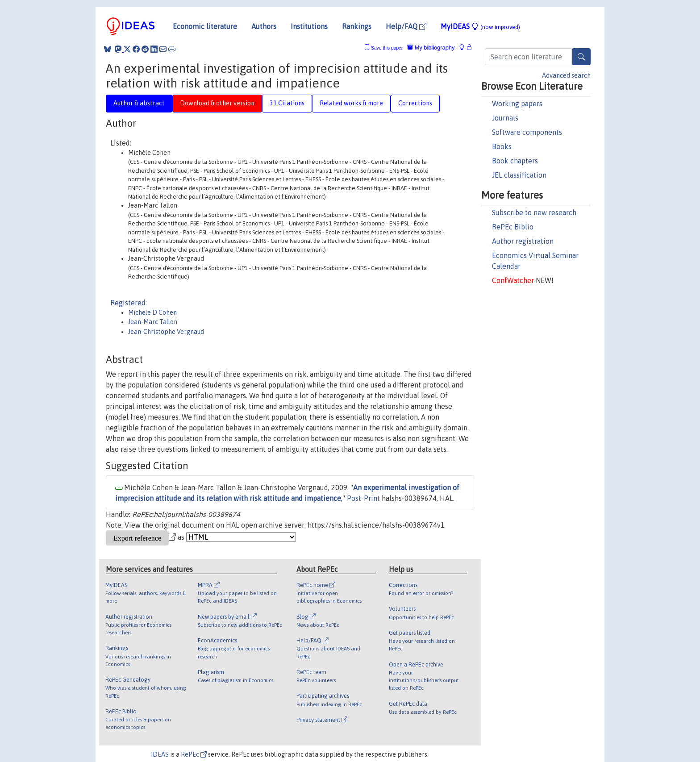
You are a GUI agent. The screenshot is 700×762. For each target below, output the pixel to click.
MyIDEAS (480, 26)
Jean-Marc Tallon (153, 322)
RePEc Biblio (513, 227)
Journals (505, 118)
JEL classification (519, 175)
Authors (264, 26)
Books (502, 146)
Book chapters (515, 161)
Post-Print (363, 498)
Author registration (523, 241)
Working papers (517, 104)
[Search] (581, 57)
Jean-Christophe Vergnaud (166, 332)
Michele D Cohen (152, 312)
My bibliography (431, 48)
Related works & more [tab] (351, 103)
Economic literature (205, 26)
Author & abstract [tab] (139, 103)
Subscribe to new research (534, 212)
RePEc (194, 754)
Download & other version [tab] (217, 103)
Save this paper (387, 48)
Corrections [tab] (415, 103)
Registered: (129, 303)
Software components (527, 132)
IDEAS (160, 754)
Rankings (357, 26)
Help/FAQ (406, 26)
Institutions (309, 26)
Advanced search (566, 75)
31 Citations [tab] (287, 103)
